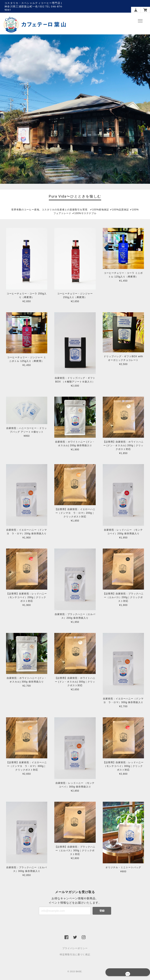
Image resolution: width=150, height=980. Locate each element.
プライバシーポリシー (75, 948)
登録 (102, 911)
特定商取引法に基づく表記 (75, 955)
